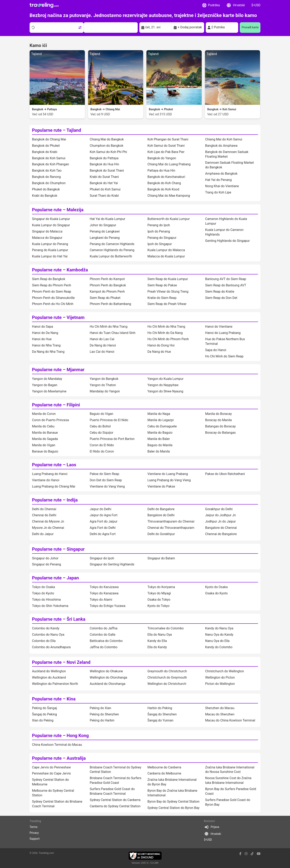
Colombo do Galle (103, 635)
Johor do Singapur (103, 225)
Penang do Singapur (162, 238)
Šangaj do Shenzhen (162, 714)
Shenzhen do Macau (220, 708)
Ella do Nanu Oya (160, 635)
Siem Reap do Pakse (162, 285)
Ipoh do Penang (159, 231)
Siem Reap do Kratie (220, 292)
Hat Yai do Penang (218, 180)
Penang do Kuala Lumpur (50, 250)
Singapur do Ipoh (102, 558)
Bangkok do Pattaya (104, 158)
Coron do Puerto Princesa (50, 420)
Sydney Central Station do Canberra (115, 800)
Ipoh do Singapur (160, 244)
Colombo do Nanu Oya (48, 635)
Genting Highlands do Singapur (227, 241)
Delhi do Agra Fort (103, 534)
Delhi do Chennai (44, 509)
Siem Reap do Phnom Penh (52, 285)
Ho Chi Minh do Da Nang (165, 333)
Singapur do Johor (45, 558)
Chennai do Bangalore (221, 534)
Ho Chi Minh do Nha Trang (109, 327)
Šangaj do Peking (44, 714)
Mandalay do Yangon (105, 391)
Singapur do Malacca (47, 231)
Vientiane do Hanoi (46, 480)
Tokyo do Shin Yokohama (50, 606)
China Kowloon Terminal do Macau (57, 745)
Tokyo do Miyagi (159, 593)
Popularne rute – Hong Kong (60, 736)
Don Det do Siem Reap (106, 480)
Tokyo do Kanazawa (104, 593)
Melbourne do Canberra (164, 767)
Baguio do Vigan (101, 414)
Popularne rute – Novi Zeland (61, 662)
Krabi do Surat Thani (104, 177)
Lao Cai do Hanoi (102, 352)
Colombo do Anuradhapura (51, 647)
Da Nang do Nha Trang (48, 352)
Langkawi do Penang (105, 238)
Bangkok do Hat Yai (104, 183)
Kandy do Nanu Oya (219, 628)
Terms (34, 827)
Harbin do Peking (160, 708)
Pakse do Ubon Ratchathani (225, 474)
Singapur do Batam (161, 558)
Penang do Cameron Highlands (112, 244)
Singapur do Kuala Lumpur (51, 219)
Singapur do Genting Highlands (112, 564)
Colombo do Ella (44, 641)
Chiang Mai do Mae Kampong (169, 196)
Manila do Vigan (44, 445)
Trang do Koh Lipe (218, 192)
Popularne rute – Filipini (56, 405)
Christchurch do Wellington (225, 671)
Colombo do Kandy (46, 628)
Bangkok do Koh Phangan (51, 164)
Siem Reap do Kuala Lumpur (168, 279)
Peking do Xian (100, 708)
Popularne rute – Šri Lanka (59, 619)
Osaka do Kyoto (216, 593)
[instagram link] (246, 854)
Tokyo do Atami (101, 600)
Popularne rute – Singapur (58, 549)
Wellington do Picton (220, 677)
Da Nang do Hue (159, 352)
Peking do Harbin (102, 720)
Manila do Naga (159, 414)
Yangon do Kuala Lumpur (165, 379)
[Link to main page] (44, 5)
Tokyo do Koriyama (161, 587)
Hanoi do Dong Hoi (161, 345)
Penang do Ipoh (159, 225)
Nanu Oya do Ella (217, 641)
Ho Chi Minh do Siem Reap (224, 356)
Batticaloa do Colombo (106, 641)
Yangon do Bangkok (104, 379)
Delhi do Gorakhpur (161, 534)
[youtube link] (259, 854)
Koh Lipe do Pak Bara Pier (166, 152)
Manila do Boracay (219, 414)
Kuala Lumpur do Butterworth (111, 256)
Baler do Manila (159, 451)
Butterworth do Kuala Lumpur (169, 219)
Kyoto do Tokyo (158, 606)
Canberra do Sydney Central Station (115, 806)
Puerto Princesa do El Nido (109, 420)
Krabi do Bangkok (45, 196)
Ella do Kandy (157, 647)
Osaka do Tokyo (159, 600)
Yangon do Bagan (45, 385)
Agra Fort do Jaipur (104, 521)
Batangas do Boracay (220, 426)
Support (35, 839)
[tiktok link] (252, 854)
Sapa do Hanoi (216, 350)
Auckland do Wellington (49, 671)
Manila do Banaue (45, 433)
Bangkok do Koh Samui (49, 158)
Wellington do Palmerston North (55, 684)
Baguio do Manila (160, 445)
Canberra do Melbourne (164, 773)
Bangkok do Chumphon (49, 183)
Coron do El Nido (102, 445)
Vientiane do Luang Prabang (168, 474)
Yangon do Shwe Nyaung (165, 391)
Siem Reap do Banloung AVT (226, 285)
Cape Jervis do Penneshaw (51, 767)
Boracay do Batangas (220, 433)
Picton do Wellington (220, 684)
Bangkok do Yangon (162, 158)
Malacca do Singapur (47, 238)
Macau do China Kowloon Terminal (230, 720)
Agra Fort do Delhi (103, 528)
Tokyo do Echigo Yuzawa (108, 606)
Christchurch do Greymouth (167, 677)
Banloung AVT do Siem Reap (226, 279)
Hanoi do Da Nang (45, 333)
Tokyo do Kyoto (43, 593)
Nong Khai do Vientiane (222, 186)
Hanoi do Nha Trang (46, 345)
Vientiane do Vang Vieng (107, 486)
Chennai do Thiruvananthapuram (171, 528)
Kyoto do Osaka (216, 587)
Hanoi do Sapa (43, 327)
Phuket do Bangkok (46, 189)
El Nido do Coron (102, 451)
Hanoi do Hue (42, 339)
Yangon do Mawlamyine (49, 391)
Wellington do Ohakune (106, 671)
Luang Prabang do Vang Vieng (169, 480)
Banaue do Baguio (45, 451)
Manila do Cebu (43, 426)
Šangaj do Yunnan (160, 720)
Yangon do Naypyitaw (163, 385)
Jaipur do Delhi (100, 509)
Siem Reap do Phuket (105, 298)
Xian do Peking (43, 720)
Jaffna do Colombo (104, 647)
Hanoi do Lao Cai (102, 339)
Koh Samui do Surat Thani (166, 146)
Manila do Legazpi (161, 420)
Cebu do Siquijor (101, 433)
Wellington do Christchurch (167, 684)
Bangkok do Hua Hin (104, 164)
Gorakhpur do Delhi (219, 509)
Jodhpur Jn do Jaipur (220, 521)
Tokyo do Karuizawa (104, 587)
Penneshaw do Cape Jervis (51, 773)
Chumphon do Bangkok (107, 146)
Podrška (211, 5)
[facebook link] (240, 854)
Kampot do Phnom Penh (107, 292)
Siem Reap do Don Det (221, 298)
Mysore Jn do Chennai (48, 528)
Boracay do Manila (219, 420)
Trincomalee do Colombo (166, 628)
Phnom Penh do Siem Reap (52, 292)
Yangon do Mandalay (47, 379)
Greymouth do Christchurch (167, 671)
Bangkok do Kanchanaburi (166, 177)
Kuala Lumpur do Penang (50, 244)
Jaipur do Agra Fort (104, 515)
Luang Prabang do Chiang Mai (54, 486)
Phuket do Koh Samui (105, 189)
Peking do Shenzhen (104, 714)
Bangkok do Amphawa (221, 146)
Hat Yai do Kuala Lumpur (107, 219)
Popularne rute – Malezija (58, 210)
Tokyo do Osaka (43, 587)
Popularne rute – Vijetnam (58, 317)
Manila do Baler (159, 439)
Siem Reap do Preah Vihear (167, 304)
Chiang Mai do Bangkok (107, 139)
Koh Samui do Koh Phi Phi (108, 152)
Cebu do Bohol (100, 426)
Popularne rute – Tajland (57, 130)
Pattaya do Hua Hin (161, 171)
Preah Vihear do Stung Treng (168, 292)
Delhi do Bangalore (161, 509)
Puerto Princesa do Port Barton (112, 439)
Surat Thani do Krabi (104, 196)
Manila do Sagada (45, 439)
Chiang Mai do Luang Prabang (169, 164)
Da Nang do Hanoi (103, 345)
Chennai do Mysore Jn (48, 521)
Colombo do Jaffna (104, 628)
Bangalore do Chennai (221, 528)
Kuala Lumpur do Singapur (51, 225)
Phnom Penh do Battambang (110, 304)
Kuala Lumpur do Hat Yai (50, 256)
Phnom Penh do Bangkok (108, 285)
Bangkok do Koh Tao (47, 171)
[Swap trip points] (80, 28)
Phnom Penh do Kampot (107, 279)
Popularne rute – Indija (55, 500)
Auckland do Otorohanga (108, 684)
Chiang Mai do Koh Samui (224, 139)
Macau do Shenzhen (220, 714)
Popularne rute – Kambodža (60, 270)
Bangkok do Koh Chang (164, 183)
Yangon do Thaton (103, 385)
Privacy (34, 833)
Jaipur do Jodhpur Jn (220, 515)
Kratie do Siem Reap (162, 298)
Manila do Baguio (160, 433)
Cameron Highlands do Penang (112, 250)
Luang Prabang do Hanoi (50, 474)
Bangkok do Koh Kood (163, 189)
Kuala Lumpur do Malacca (166, 250)
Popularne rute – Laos (54, 465)
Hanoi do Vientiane (219, 327)
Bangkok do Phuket (46, 146)
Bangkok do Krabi (45, 152)
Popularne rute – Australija (59, 758)
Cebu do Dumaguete (162, 426)
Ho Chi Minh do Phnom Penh (168, 339)
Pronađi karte (250, 27)
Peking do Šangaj (44, 708)
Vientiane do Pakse (161, 486)
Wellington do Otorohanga (108, 677)
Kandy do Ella (157, 641)
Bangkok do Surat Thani (107, 171)
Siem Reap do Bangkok (49, 279)
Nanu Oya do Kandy (219, 635)
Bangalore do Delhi (161, 515)
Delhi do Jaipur (43, 534)
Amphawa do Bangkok (221, 174)
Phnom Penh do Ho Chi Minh (53, 304)
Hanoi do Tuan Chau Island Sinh (113, 333)
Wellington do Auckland (49, 677)
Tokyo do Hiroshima (46, 600)
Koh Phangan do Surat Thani (168, 139)
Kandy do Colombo (219, 647)
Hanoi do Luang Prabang (223, 333)
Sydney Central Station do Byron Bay (173, 808)
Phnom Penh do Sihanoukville (53, 298)
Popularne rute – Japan (55, 578)
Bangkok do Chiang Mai (49, 139)
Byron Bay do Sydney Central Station (173, 802)
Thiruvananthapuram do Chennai (171, 521)
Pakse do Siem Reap (104, 474)
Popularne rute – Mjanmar (58, 370)
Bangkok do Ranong (46, 177)
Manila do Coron (44, 414)
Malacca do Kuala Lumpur (166, 256)
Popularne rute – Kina (54, 699)
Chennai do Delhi (44, 515)
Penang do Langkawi (105, 231)
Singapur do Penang (46, 564)
